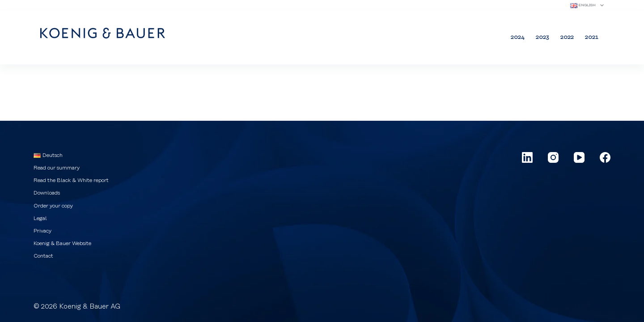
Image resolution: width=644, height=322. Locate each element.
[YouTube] (579, 157)
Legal (40, 218)
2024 (518, 37)
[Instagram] (553, 157)
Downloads (47, 193)
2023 (542, 37)
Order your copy (53, 206)
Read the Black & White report (71, 180)
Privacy (42, 231)
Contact (43, 256)
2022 (567, 37)
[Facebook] (605, 157)
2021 (592, 37)
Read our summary (57, 168)
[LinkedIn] (527, 157)
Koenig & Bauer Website (62, 243)
